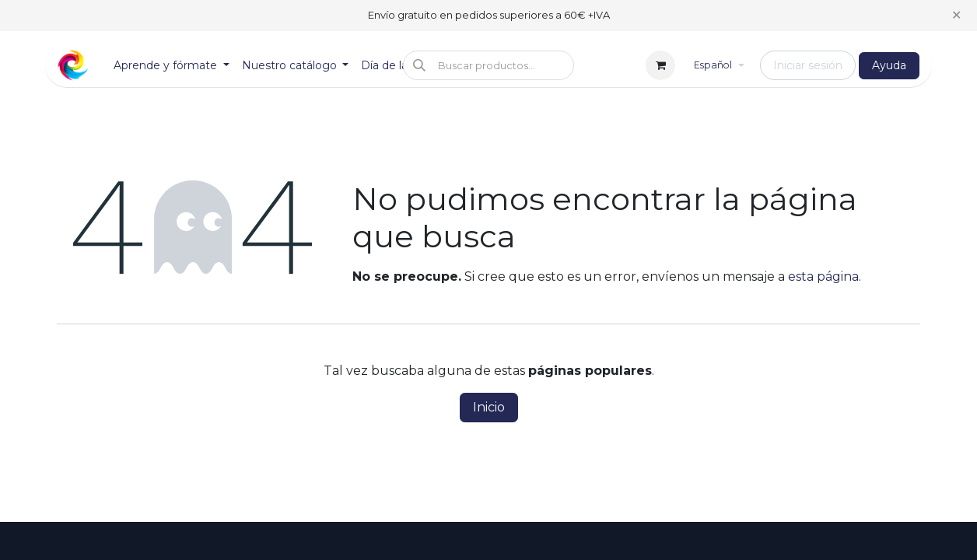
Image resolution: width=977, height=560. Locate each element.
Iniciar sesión (808, 65)
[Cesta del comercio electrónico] (660, 65)
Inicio (489, 407)
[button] (488, 65)
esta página (823, 276)
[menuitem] (172, 66)
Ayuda (889, 65)
